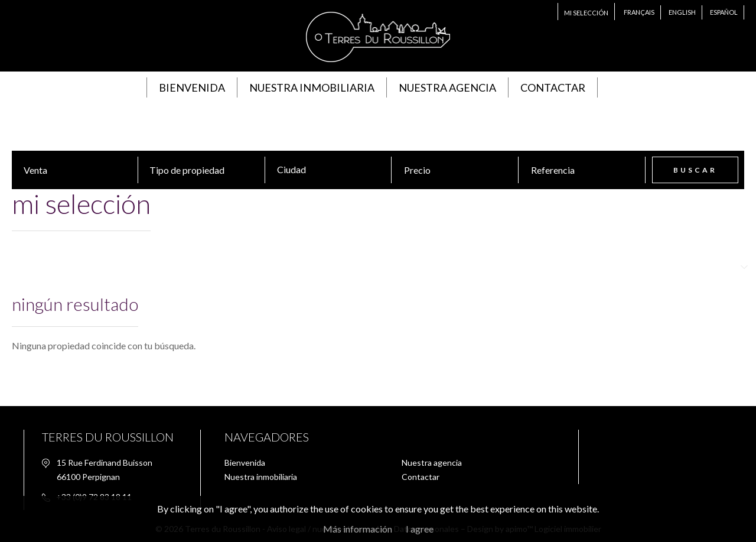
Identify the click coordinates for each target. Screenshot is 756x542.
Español (724, 12)
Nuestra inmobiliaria (312, 87)
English (682, 12)
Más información (358, 529)
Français (639, 12)
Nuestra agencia (447, 87)
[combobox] (331, 170)
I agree (420, 529)
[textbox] (334, 170)
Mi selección (586, 13)
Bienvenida (192, 87)
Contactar (553, 87)
